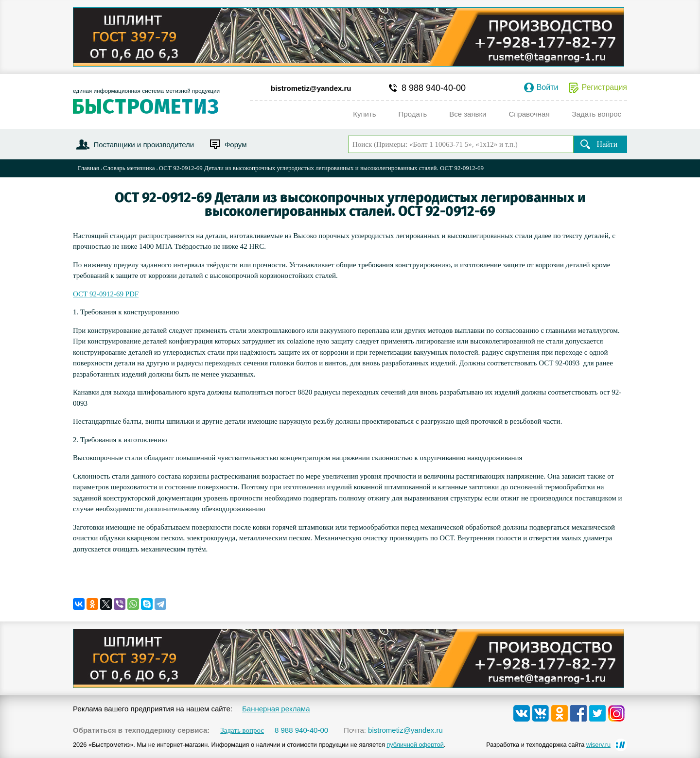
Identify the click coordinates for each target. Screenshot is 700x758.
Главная (88, 168)
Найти (607, 144)
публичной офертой (415, 745)
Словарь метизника (129, 168)
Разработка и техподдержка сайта (548, 745)
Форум (236, 145)
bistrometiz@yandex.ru (311, 88)
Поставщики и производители (144, 145)
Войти (548, 87)
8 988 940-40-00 (434, 88)
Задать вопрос (242, 731)
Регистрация (604, 87)
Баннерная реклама (276, 709)
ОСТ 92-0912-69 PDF (106, 294)
